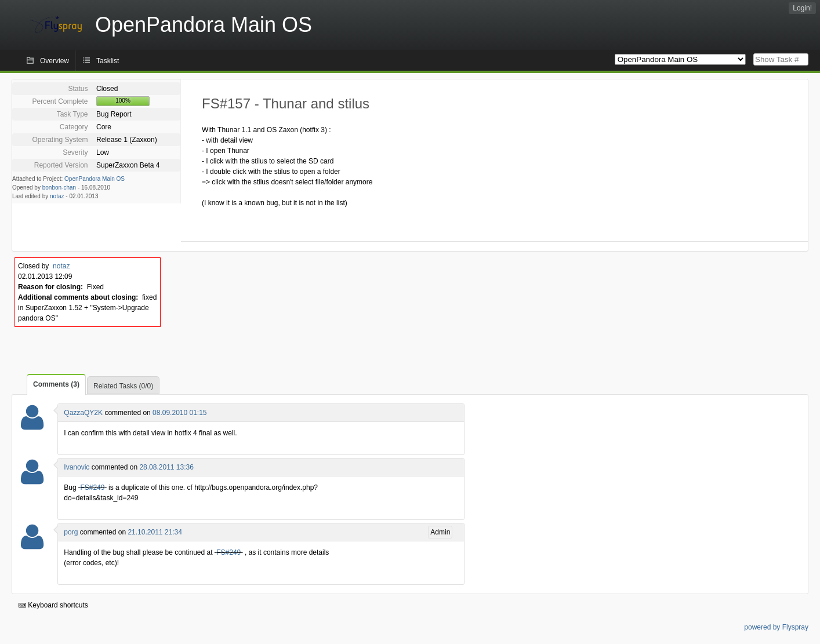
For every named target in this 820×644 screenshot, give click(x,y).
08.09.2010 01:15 (179, 413)
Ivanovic (77, 467)
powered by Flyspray (776, 627)
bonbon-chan (59, 188)
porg (71, 532)
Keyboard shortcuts (53, 605)
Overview (55, 61)
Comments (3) (56, 384)
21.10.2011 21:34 (155, 532)
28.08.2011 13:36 (166, 467)
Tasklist (108, 61)
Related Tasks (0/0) (123, 386)
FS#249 (92, 487)
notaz (57, 196)
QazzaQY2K (83, 413)
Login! (802, 8)
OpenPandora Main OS (95, 179)
